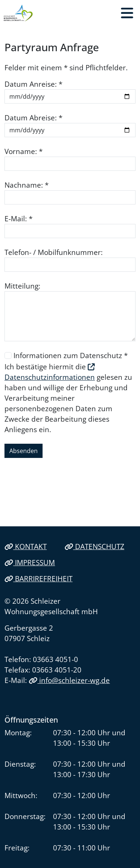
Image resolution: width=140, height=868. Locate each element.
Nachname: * (27, 185)
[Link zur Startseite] (18, 13)
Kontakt (26, 546)
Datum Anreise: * (33, 84)
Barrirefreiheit (38, 578)
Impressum (30, 562)
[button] (127, 13)
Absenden (24, 451)
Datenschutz (94, 546)
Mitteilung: (22, 286)
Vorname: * (24, 151)
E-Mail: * (18, 218)
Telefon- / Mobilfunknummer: (54, 252)
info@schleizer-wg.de (69, 680)
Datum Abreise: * (33, 118)
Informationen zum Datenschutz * (71, 355)
